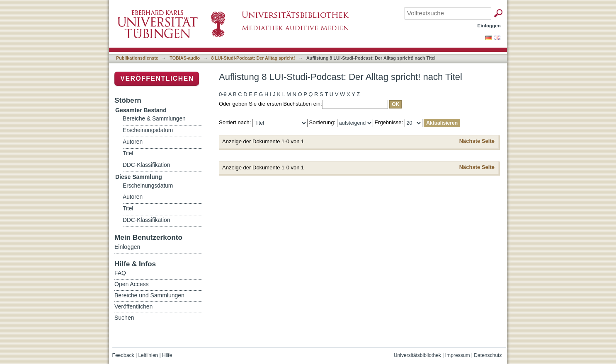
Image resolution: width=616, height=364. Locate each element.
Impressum (458, 355)
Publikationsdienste (137, 58)
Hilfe (167, 355)
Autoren (133, 142)
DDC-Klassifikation (146, 165)
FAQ (120, 273)
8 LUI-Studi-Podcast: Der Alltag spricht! (253, 58)
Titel (128, 153)
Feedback (123, 355)
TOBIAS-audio (185, 58)
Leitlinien (148, 355)
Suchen (124, 318)
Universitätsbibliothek (417, 355)
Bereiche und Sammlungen (149, 295)
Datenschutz (488, 355)
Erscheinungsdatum (148, 130)
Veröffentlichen (157, 78)
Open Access (132, 284)
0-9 (223, 94)
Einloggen (489, 25)
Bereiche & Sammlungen (154, 119)
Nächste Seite (477, 141)
